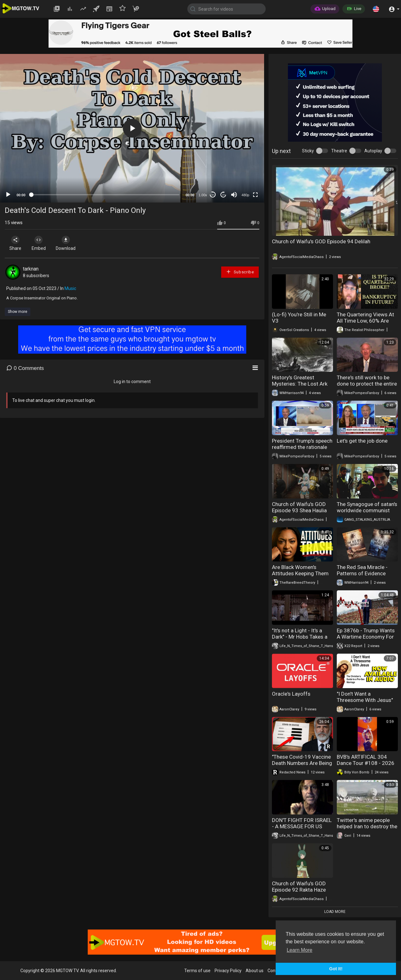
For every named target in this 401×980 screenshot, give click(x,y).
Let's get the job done (362, 441)
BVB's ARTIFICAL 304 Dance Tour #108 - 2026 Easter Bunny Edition (366, 763)
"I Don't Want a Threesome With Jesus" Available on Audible (365, 700)
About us (255, 971)
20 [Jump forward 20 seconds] (224, 195)
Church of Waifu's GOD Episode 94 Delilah (321, 241)
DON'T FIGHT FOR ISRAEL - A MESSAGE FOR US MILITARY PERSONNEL (302, 826)
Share (16, 243)
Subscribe (240, 272)
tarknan (31, 269)
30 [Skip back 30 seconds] (213, 195)
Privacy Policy (228, 971)
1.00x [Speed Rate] (203, 195)
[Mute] (234, 195)
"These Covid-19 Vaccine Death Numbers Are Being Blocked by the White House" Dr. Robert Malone (302, 766)
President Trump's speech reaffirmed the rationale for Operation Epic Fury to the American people (302, 450)
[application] (132, 128)
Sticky (308, 151)
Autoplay (373, 151)
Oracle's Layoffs (291, 694)
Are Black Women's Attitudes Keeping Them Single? (300, 573)
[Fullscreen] (255, 195)
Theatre (339, 151)
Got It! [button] (336, 969)
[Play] (8, 195)
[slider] (105, 195)
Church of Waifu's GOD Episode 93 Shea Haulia (299, 507)
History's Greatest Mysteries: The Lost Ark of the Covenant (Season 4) (301, 387)
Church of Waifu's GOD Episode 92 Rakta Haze (299, 887)
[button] (376, 9)
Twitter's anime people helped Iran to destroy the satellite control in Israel (367, 826)
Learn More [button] (299, 950)
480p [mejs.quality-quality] (245, 195)
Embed (42, 243)
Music (70, 288)
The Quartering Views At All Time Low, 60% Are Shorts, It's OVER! (365, 321)
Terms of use (197, 971)
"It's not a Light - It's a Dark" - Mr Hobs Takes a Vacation (300, 637)
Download (71, 243)
